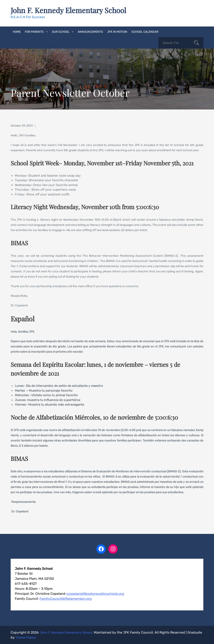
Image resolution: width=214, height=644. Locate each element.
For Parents (34, 32)
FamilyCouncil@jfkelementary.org (66, 598)
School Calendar (145, 32)
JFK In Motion (117, 32)
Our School (61, 32)
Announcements (90, 32)
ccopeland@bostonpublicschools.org (95, 593)
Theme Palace (42, 637)
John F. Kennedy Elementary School (70, 10)
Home (17, 32)
